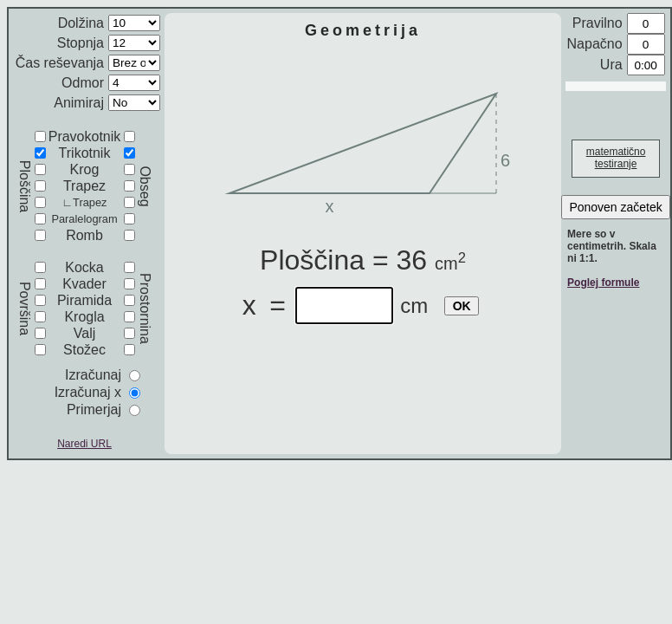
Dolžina (81, 23)
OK (462, 306)
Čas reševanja (60, 63)
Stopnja (81, 43)
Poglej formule (603, 283)
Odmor (83, 83)
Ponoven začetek (615, 207)
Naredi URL (84, 444)
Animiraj (79, 103)
